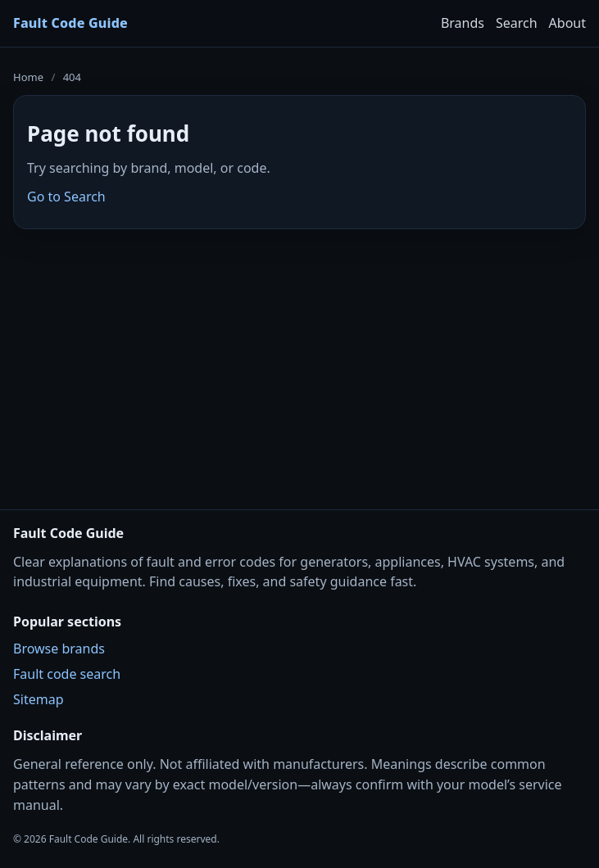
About (567, 23)
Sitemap (39, 699)
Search (517, 23)
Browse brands (59, 649)
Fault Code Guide (70, 23)
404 (72, 77)
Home (28, 77)
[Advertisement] (299, 359)
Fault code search (67, 674)
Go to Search (66, 197)
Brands (463, 23)
